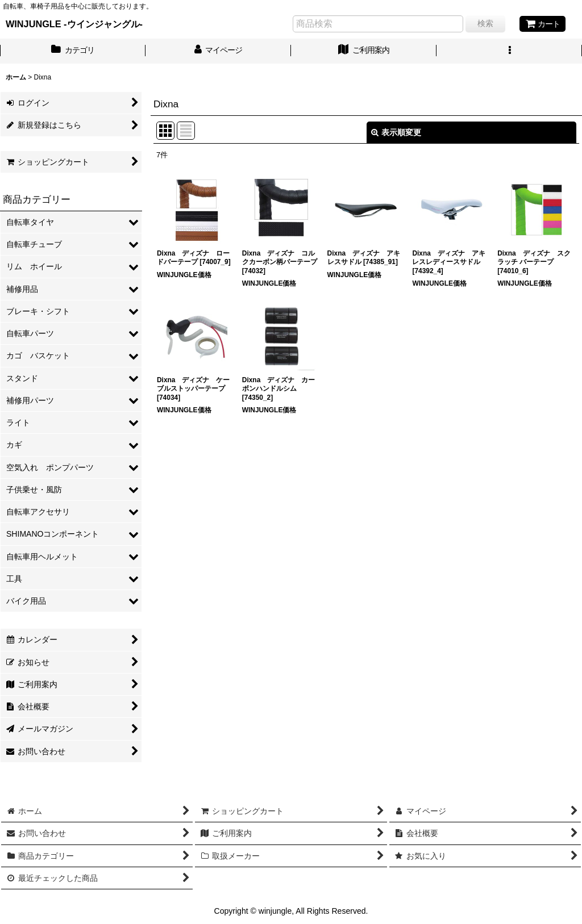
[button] (509, 51)
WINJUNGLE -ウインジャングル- (74, 24)
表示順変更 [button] (396, 132)
